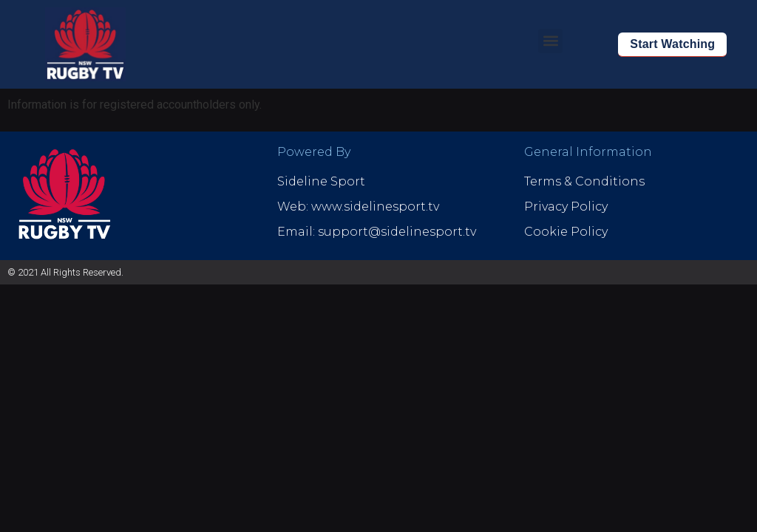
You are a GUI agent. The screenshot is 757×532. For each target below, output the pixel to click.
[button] (550, 41)
